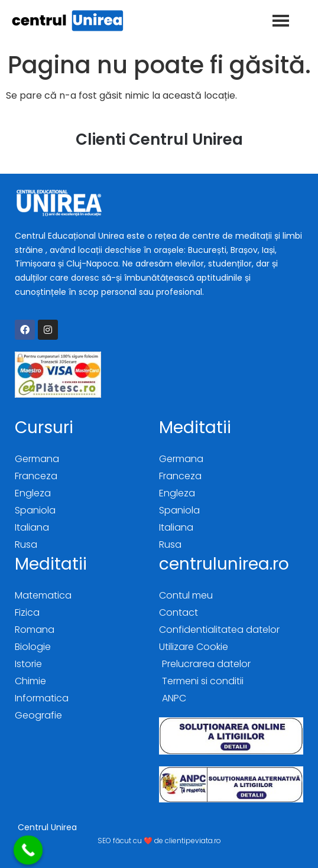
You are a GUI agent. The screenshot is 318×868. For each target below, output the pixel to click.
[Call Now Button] (28, 850)
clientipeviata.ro (193, 841)
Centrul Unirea (47, 827)
